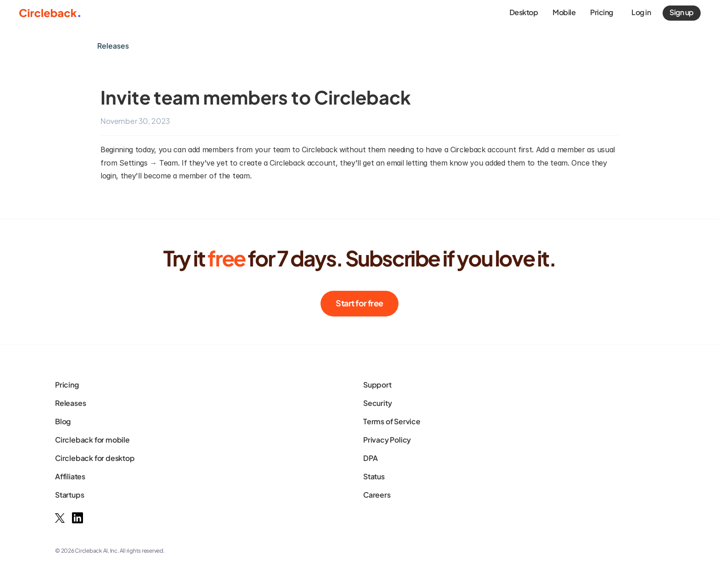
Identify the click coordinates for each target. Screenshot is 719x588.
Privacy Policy (387, 440)
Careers (377, 495)
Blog (63, 421)
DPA (370, 458)
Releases (70, 403)
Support (377, 385)
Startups (69, 495)
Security (377, 403)
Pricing (67, 385)
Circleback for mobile (92, 440)
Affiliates (70, 476)
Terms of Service (392, 421)
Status (374, 476)
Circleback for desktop (95, 458)
